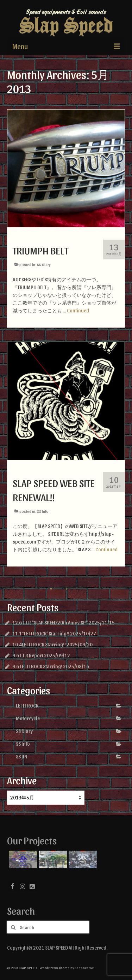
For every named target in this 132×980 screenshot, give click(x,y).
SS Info (43, 511)
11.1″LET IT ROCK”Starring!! (41, 633)
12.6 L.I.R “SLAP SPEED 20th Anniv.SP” (50, 623)
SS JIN (22, 756)
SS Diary (44, 265)
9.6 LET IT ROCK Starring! (37, 666)
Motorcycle (28, 718)
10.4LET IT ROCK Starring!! (39, 644)
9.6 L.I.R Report (28, 655)
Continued (78, 310)
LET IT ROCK (27, 706)
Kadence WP (84, 968)
